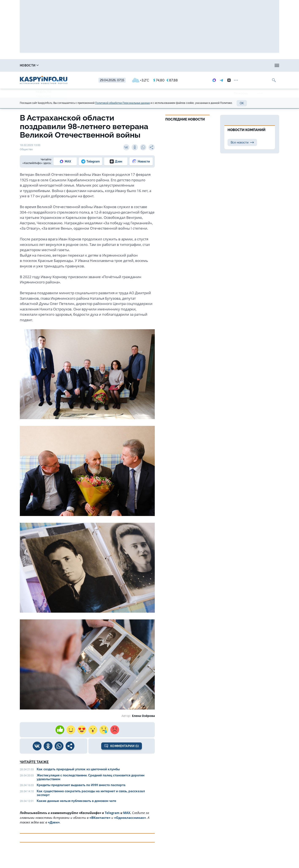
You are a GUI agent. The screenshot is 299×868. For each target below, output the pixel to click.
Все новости (242, 142)
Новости (29, 65)
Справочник (61, 65)
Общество (44, 96)
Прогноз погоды (136, 65)
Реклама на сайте (208, 65)
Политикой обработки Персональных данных (123, 103)
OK (242, 103)
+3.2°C (141, 80)
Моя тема (240, 65)
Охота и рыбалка (97, 65)
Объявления (269, 65)
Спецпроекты (171, 65)
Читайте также (34, 762)
